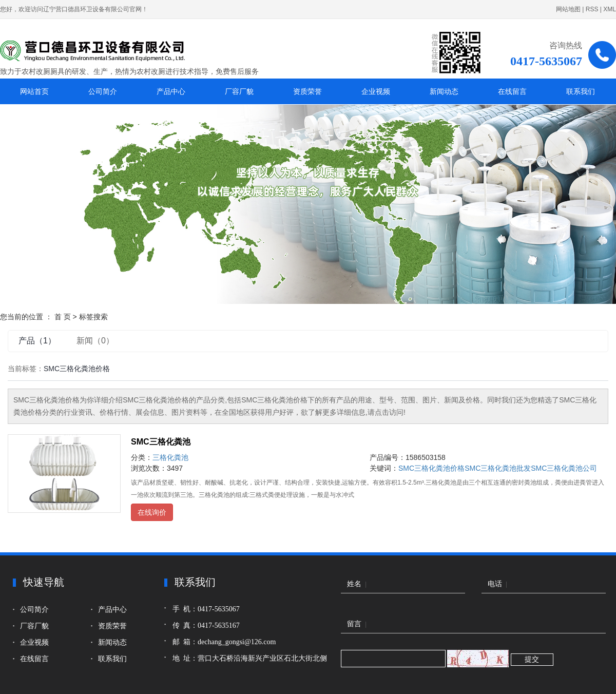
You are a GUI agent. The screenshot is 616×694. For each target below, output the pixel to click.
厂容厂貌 (239, 91)
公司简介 (103, 91)
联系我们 (581, 91)
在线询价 (152, 512)
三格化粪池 (170, 457)
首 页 (63, 317)
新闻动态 (444, 91)
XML (610, 9)
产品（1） (37, 341)
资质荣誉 (307, 91)
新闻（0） (95, 341)
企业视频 (376, 91)
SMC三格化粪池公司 (564, 468)
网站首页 (34, 91)
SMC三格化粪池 (161, 442)
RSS (592, 9)
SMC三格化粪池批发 (498, 468)
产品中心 (171, 91)
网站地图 (568, 9)
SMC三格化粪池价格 (431, 468)
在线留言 (512, 91)
